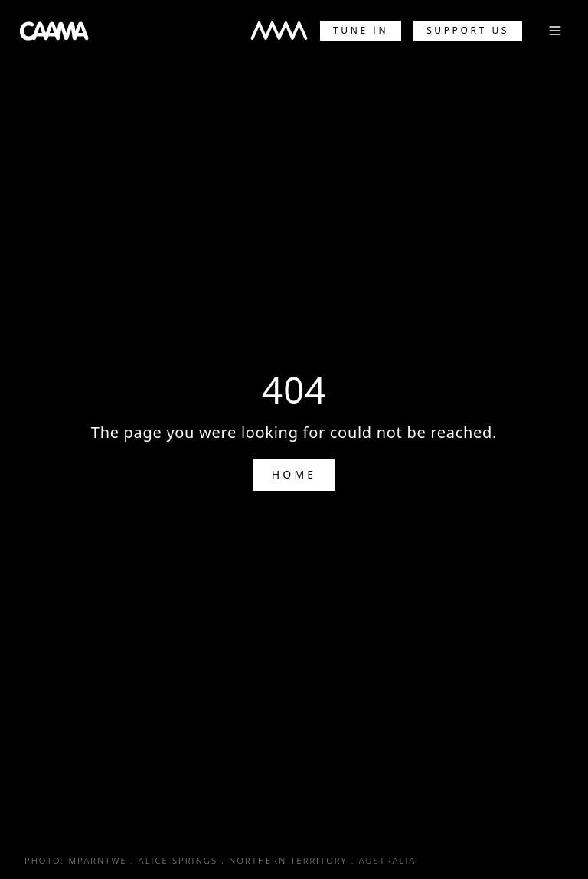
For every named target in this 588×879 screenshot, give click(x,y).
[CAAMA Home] (54, 31)
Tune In (361, 30)
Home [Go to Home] (294, 474)
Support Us (468, 30)
